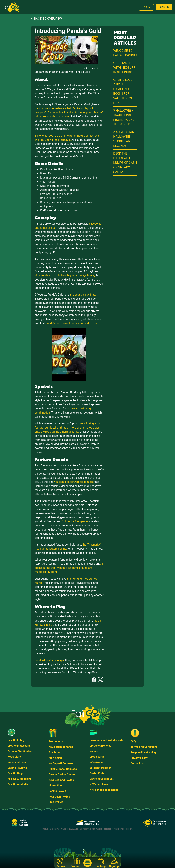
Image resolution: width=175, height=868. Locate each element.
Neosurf (95, 751)
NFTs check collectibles (104, 790)
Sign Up (164, 7)
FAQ (133, 741)
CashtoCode (97, 773)
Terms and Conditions (144, 747)
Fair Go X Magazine (20, 779)
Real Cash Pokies (59, 797)
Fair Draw (54, 752)
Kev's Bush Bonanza (61, 747)
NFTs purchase (99, 784)
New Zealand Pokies (61, 780)
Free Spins (55, 758)
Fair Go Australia (18, 784)
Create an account (19, 746)
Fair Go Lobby (16, 740)
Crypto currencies (100, 746)
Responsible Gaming (143, 752)
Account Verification (20, 751)
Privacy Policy (139, 758)
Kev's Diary (14, 757)
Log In (146, 7)
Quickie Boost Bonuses (63, 769)
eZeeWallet (97, 762)
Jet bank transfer (100, 768)
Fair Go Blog (15, 773)
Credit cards (97, 757)
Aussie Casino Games (62, 774)
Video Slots (55, 786)
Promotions (56, 741)
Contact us (137, 763)
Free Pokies (56, 802)
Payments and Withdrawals (106, 740)
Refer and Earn (17, 762)
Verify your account (102, 779)
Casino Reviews (17, 768)
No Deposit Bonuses (61, 763)
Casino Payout (57, 791)
